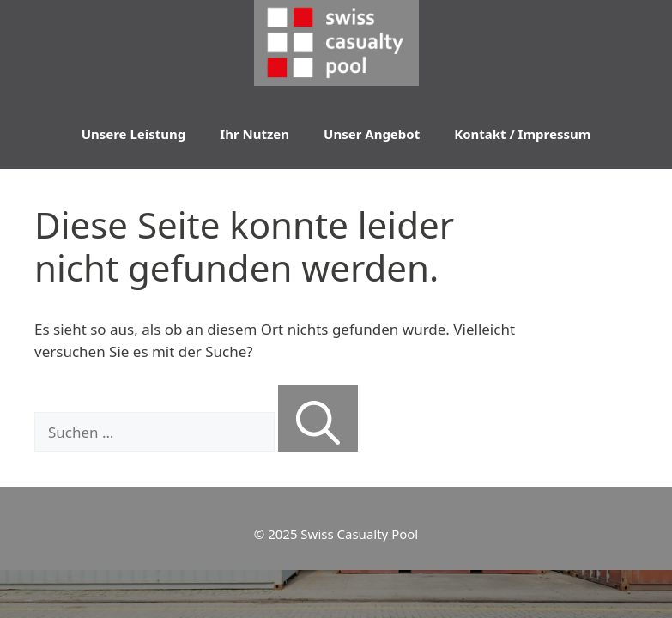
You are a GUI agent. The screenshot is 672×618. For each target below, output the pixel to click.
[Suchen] (318, 419)
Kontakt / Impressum (522, 134)
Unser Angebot (372, 134)
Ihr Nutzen (254, 134)
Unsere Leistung (134, 134)
